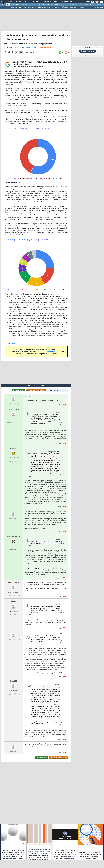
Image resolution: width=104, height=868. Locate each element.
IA (36, 5)
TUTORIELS (14, 7)
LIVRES (34, 7)
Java (52, 5)
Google (14, 344)
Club (78, 2)
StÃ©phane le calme (30, 48)
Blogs (32, 2)
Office (86, 5)
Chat (38, 2)
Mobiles (92, 5)
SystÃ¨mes (100, 5)
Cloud (31, 5)
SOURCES (57, 7)
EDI (65, 5)
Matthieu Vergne (13, 536)
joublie (13, 601)
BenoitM (13, 681)
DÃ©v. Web (59, 5)
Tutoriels (18, 2)
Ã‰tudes (65, 2)
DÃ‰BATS (65, 7)
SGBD (81, 5)
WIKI (71, 7)
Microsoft (46, 5)
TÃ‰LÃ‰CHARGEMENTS (45, 7)
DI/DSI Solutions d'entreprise (19, 5)
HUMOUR (82, 7)
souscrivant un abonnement (46, 352)
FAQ (26, 2)
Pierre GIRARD (13, 409)
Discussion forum (87, 51)
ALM (40, 5)
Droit (72, 2)
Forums (10, 2)
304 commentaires (45, 48)
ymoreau (13, 448)
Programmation (73, 5)
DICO (76, 7)
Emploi (56, 2)
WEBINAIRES (27, 7)
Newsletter (47, 2)
